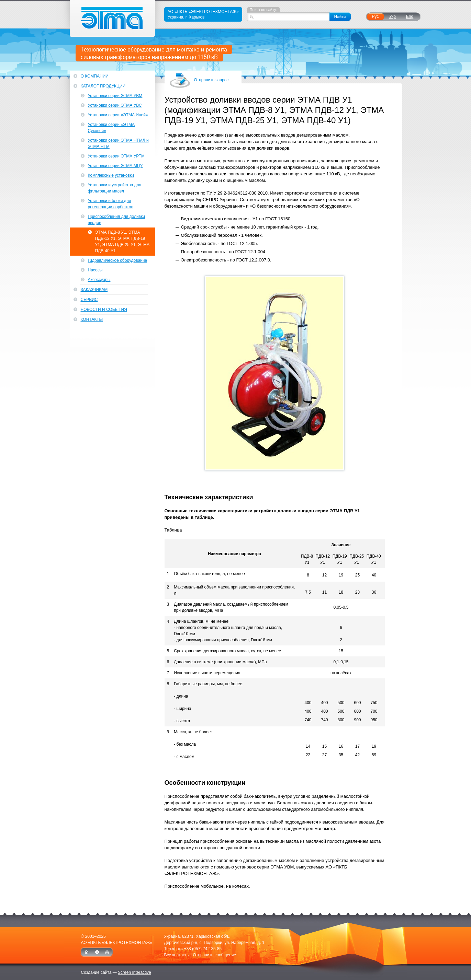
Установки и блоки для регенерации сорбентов (111, 204)
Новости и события (104, 310)
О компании (95, 76)
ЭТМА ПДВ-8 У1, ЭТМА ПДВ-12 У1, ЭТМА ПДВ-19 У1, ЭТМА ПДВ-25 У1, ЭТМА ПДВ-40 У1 (122, 242)
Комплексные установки (111, 175)
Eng (410, 16)
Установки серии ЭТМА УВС (115, 105)
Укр (392, 16)
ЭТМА (113, 18)
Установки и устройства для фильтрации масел (115, 188)
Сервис (89, 300)
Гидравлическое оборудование (118, 260)
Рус (375, 16)
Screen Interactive (134, 972)
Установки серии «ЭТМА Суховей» (111, 128)
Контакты (92, 319)
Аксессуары (99, 280)
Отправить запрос (211, 80)
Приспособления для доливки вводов (116, 220)
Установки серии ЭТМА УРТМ (116, 156)
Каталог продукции (103, 86)
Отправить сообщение (215, 955)
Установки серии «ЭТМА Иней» (118, 115)
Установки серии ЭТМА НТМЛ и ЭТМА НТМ (118, 143)
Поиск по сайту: (263, 10)
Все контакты (177, 955)
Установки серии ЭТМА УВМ (115, 96)
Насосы (95, 270)
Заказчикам (94, 290)
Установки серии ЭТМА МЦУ (115, 166)
